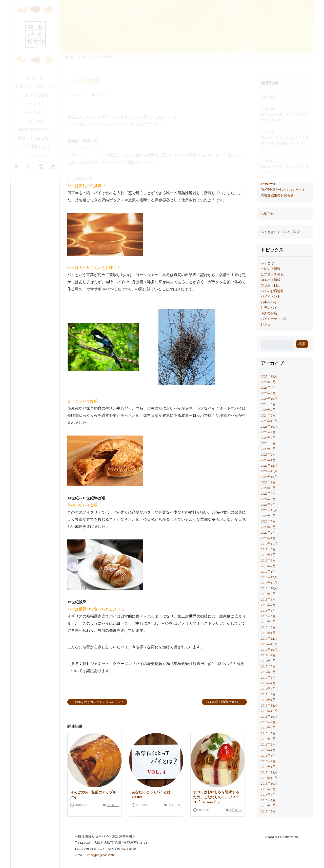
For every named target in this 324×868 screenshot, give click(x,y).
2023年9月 (268, 432)
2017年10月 (269, 650)
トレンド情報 (271, 269)
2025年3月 (268, 393)
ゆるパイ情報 (271, 280)
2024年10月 (269, 399)
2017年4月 (268, 683)
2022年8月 (268, 488)
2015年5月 (268, 811)
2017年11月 (269, 644)
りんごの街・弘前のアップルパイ (93, 795)
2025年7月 (268, 387)
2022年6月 (268, 499)
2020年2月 (268, 532)
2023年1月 (268, 460)
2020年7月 (268, 521)
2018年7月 (268, 605)
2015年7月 (268, 800)
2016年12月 (269, 705)
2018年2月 (268, 627)
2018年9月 (268, 594)
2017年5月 (268, 677)
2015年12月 (269, 772)
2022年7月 (268, 493)
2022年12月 (269, 466)
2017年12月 (269, 638)
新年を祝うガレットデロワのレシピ (99, 702)
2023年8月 (268, 438)
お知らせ (113, 805)
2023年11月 (269, 421)
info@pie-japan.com (100, 855)
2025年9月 (268, 382)
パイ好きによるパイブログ (280, 232)
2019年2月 (268, 566)
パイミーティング (274, 319)
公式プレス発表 (272, 274)
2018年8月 (268, 599)
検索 (302, 344)
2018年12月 (269, 577)
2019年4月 (268, 555)
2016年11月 (269, 711)
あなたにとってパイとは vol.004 (151, 795)
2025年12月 (269, 376)
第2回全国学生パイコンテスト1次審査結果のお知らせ (285, 189)
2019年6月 (268, 549)
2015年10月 (269, 783)
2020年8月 (268, 516)
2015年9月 (268, 789)
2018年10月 (269, 588)
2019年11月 (269, 544)
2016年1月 (268, 767)
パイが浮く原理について (222, 702)
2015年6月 (268, 806)
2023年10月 (269, 427)
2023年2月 (268, 454)
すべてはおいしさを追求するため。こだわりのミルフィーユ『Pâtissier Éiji (216, 797)
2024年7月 (268, 410)
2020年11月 (269, 510)
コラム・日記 (271, 285)
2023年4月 (268, 443)
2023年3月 (268, 449)
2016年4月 (268, 750)
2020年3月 (268, 527)
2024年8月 (268, 404)
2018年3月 (268, 622)
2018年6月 (268, 611)
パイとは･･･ (270, 263)
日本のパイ (269, 302)
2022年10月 (269, 477)
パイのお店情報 (272, 291)
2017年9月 (268, 655)
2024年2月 (268, 415)
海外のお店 (269, 313)
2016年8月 (268, 728)
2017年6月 (268, 672)
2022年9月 (268, 482)
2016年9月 (268, 722)
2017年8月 (268, 661)
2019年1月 (268, 572)
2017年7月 (268, 666)
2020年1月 (268, 538)
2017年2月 (268, 694)
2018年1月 (268, 633)
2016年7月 (268, 733)
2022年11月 (269, 471)
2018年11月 (269, 583)
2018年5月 (268, 616)
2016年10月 (269, 717)
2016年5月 (268, 744)
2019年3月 (268, 560)
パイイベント (271, 296)
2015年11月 (269, 778)
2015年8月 (268, 795)
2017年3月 (268, 689)
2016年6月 (268, 739)
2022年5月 (268, 505)
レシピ (266, 324)
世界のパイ (269, 308)
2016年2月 (268, 761)
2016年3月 (268, 756)
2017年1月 (268, 700)
